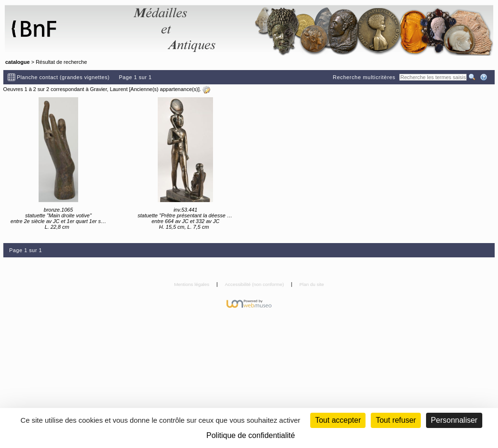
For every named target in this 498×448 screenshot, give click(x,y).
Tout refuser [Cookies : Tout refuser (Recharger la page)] (396, 420)
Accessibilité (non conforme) (255, 284)
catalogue (17, 62)
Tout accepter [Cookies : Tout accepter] (338, 420)
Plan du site (312, 284)
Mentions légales (192, 284)
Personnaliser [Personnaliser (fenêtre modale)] (454, 420)
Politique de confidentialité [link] (251, 435)
